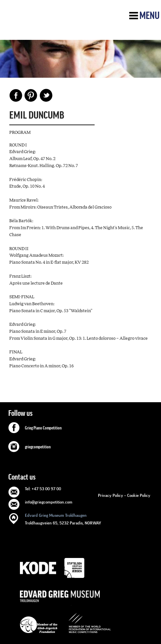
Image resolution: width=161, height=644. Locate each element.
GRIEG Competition (55, 24)
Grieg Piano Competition (43, 428)
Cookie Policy (139, 495)
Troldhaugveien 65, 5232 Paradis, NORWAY (63, 519)
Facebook (16, 95)
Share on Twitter (46, 95)
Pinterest (31, 95)
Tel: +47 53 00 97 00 (43, 489)
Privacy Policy (111, 495)
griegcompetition (38, 447)
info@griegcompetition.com (49, 502)
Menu (150, 16)
